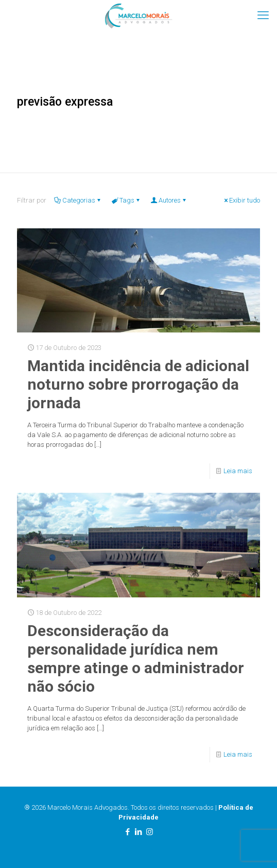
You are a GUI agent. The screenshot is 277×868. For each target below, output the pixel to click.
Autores (169, 200)
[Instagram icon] (150, 832)
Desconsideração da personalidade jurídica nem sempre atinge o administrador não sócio (136, 658)
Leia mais (238, 471)
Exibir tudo (241, 200)
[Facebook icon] (128, 832)
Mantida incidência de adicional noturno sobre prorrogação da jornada (138, 384)
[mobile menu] (263, 15)
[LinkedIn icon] (139, 832)
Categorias (78, 200)
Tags (126, 200)
